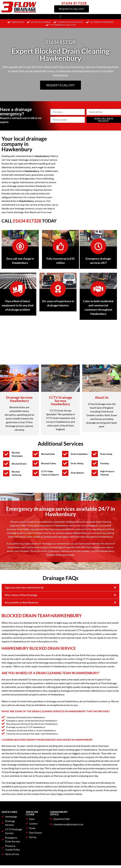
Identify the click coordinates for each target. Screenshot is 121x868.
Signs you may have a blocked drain (24, 609)
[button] (60, 17)
